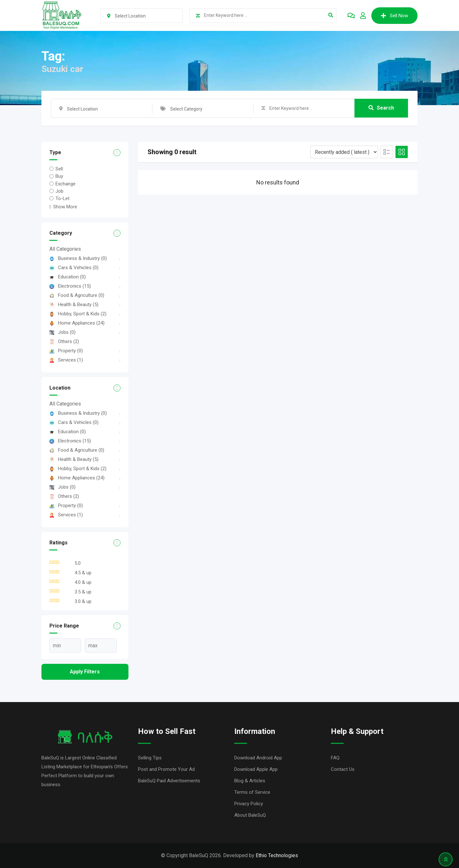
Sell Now (394, 16)
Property (66, 351)
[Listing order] (344, 152)
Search (381, 108)
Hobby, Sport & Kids (78, 314)
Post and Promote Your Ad (166, 769)
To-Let (62, 198)
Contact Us (343, 769)
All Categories (65, 249)
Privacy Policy (249, 804)
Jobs (62, 332)
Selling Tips (150, 758)
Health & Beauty (74, 305)
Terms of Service (252, 792)
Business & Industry (78, 258)
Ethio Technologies (277, 855)
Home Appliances (77, 323)
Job (59, 191)
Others (64, 341)
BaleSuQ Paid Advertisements (169, 781)
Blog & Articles (250, 781)
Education (68, 277)
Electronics (70, 286)
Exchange (66, 184)
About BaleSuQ (250, 815)
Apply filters (85, 672)
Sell (59, 169)
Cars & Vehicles (74, 268)
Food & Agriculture (77, 295)
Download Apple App (256, 769)
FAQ (335, 758)
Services (66, 360)
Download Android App (258, 758)
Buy (59, 176)
